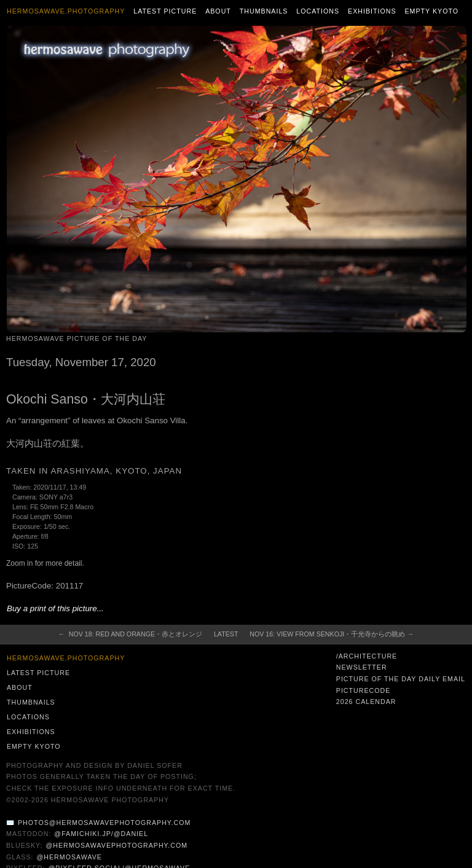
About (218, 11)
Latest (226, 634)
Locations (318, 11)
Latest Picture (165, 11)
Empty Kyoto (431, 11)
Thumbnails (264, 11)
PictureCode (364, 690)
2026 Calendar (366, 702)
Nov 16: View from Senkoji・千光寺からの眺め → (332, 634)
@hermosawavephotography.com (117, 845)
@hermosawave (69, 857)
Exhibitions (372, 11)
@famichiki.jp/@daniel (101, 834)
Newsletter (362, 667)
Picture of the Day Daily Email (401, 679)
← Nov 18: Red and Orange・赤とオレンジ (130, 634)
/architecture (367, 656)
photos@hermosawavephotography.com (104, 823)
